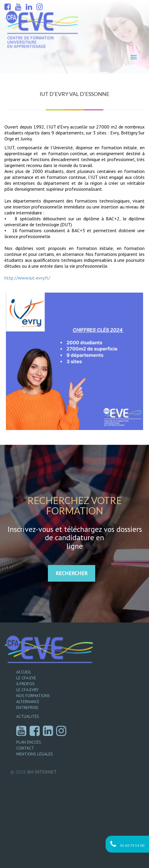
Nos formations (33, 696)
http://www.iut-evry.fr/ (27, 278)
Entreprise (27, 707)
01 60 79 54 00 (127, 844)
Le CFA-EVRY (27, 690)
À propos (25, 684)
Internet (42, 772)
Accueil (24, 672)
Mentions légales (35, 754)
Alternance (28, 702)
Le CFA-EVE (26, 678)
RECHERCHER (72, 573)
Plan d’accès (29, 742)
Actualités (28, 716)
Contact (25, 748)
